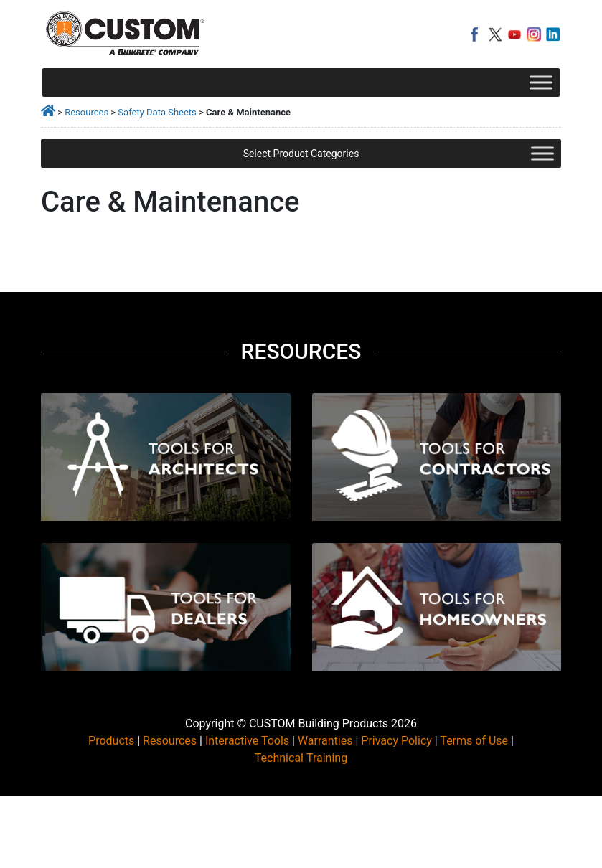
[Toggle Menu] (541, 82)
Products (111, 741)
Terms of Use (474, 741)
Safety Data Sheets (157, 112)
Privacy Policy (396, 741)
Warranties (325, 741)
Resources (86, 112)
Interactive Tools (247, 741)
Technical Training (301, 758)
